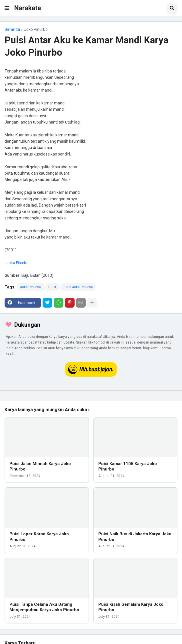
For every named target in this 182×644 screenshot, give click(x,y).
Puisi (52, 287)
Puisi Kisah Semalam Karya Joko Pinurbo (131, 607)
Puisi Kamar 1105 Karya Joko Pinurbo (128, 467)
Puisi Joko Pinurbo (78, 287)
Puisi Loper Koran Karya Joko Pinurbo (39, 537)
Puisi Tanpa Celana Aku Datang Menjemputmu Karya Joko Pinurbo (44, 607)
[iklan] (91, 390)
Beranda (12, 29)
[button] (7, 8)
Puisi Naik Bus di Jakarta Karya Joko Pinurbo (135, 537)
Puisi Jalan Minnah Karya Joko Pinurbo (40, 467)
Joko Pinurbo (36, 29)
